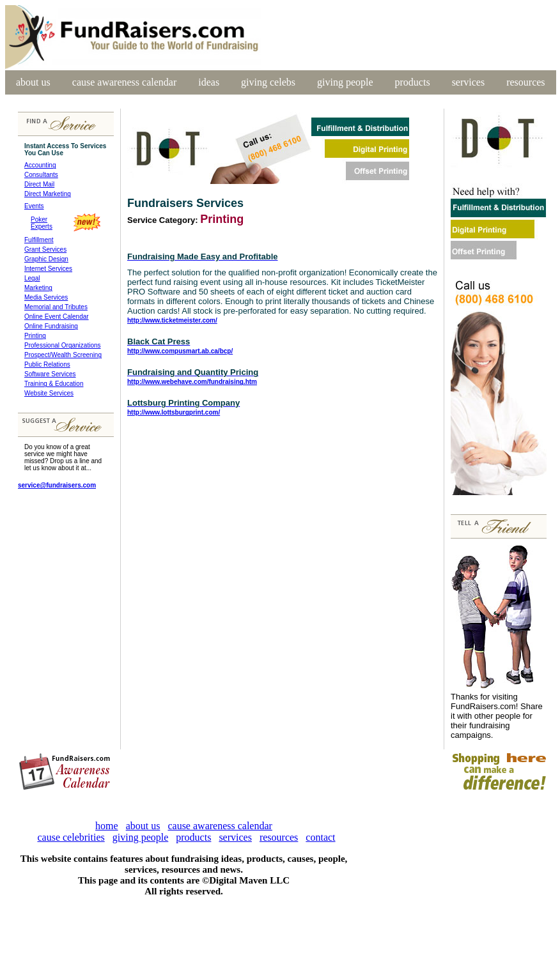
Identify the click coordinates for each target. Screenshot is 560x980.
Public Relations (47, 364)
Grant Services (45, 249)
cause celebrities (71, 837)
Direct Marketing (48, 194)
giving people (345, 82)
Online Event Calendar (57, 317)
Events (34, 206)
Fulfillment (39, 240)
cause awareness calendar (124, 82)
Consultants (41, 175)
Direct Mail (39, 184)
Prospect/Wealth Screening (63, 355)
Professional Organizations (63, 345)
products (413, 82)
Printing (35, 336)
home (107, 826)
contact (320, 837)
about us (33, 82)
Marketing (38, 288)
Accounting (40, 165)
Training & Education (54, 384)
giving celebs (268, 82)
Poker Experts (38, 223)
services (469, 82)
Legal (32, 278)
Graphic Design (46, 259)
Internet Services (48, 269)
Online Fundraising (51, 326)
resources (525, 82)
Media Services (46, 297)
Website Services (49, 393)
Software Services (50, 374)
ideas (209, 82)
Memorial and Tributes (56, 307)
